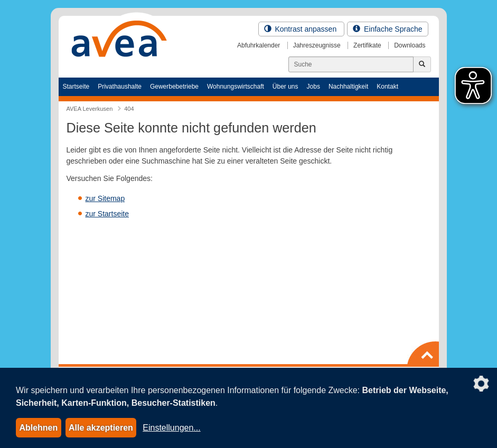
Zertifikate (367, 45)
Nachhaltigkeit (348, 87)
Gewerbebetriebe (174, 87)
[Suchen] (351, 64)
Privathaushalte (120, 87)
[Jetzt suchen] (422, 64)
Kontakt (387, 87)
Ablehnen (38, 428)
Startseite (76, 87)
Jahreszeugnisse (317, 45)
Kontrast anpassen (302, 29)
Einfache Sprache (387, 29)
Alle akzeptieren (101, 428)
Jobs (313, 87)
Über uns (285, 87)
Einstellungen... (171, 428)
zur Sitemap (105, 198)
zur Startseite (107, 214)
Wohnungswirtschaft (236, 87)
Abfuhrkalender (259, 45)
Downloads (410, 45)
